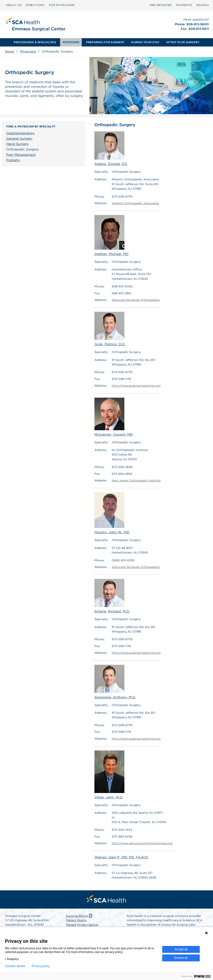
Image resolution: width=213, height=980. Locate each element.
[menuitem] (14, 5)
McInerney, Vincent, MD (114, 417)
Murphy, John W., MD (112, 513)
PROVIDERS (71, 42)
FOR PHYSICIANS (62, 5)
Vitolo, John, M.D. (109, 775)
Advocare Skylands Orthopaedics (136, 300)
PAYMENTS (184, 5)
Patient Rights (76, 920)
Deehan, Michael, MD (111, 235)
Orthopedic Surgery (22, 149)
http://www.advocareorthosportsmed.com (142, 843)
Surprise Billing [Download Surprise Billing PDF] (79, 916)
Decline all (181, 958)
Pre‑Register (161, 5)
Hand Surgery (17, 144)
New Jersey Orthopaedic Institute (136, 480)
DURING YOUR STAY (145, 42)
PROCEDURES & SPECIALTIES (35, 42)
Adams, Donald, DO (111, 149)
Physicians (28, 51)
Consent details (15, 966)
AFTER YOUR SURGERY (183, 42)
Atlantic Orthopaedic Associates (135, 203)
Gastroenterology (20, 133)
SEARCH (203, 5)
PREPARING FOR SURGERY (105, 42)
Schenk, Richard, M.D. (112, 596)
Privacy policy (41, 966)
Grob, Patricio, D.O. (110, 329)
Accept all (181, 949)
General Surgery (19, 139)
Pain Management (21, 155)
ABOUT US (14, 5)
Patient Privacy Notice (82, 925)
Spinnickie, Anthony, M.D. (115, 682)
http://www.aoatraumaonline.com (136, 386)
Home (10, 51)
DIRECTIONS (35, 5)
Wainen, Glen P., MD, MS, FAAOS (121, 857)
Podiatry (13, 160)
